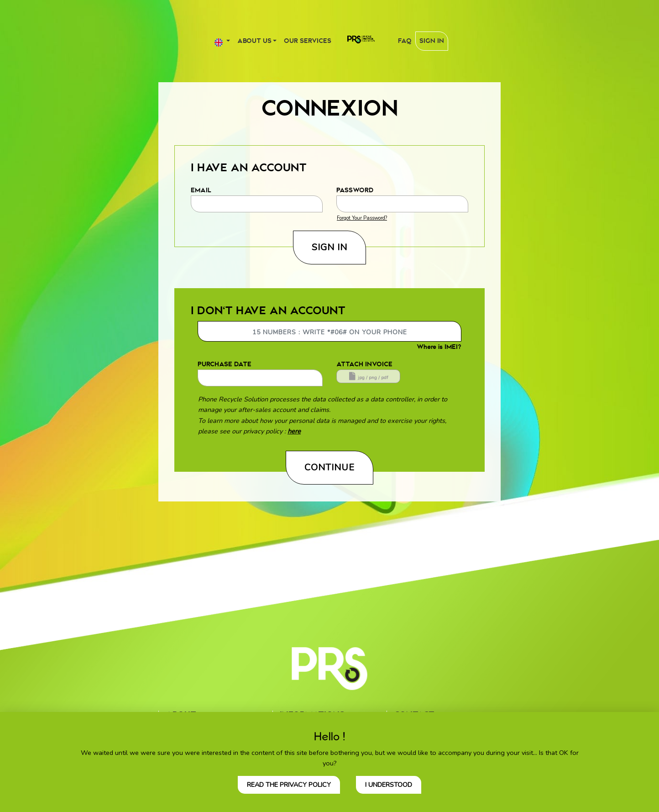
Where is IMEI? (439, 347)
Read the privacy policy (289, 785)
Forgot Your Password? (362, 218)
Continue (329, 467)
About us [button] (254, 41)
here (294, 431)
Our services (308, 41)
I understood (389, 785)
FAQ (405, 41)
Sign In (432, 41)
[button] (222, 41)
